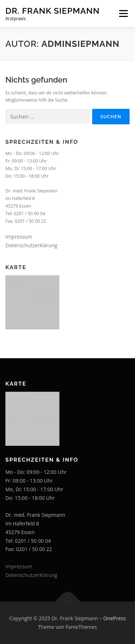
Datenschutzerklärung (31, 245)
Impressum (19, 237)
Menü (123, 14)
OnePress (115, 618)
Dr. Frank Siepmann (53, 11)
